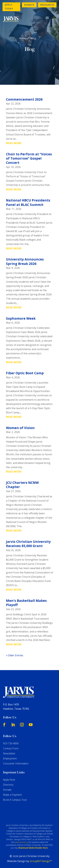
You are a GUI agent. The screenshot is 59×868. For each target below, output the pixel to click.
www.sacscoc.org (22, 842)
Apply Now (9, 780)
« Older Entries (15, 655)
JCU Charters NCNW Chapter (22, 485)
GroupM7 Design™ (41, 861)
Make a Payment (12, 795)
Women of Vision (20, 428)
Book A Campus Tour (15, 800)
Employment (10, 758)
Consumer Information (16, 763)
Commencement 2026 (24, 99)
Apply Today (9, 7)
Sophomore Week (21, 318)
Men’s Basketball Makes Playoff (26, 603)
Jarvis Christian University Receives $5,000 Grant (28, 544)
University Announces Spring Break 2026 (25, 261)
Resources (47, 5)
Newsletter (9, 753)
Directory (8, 785)
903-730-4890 (11, 743)
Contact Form (11, 748)
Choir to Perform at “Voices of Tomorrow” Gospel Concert (29, 158)
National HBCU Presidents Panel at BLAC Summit (28, 202)
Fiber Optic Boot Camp (25, 373)
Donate (29, 5)
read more (14, 143)
